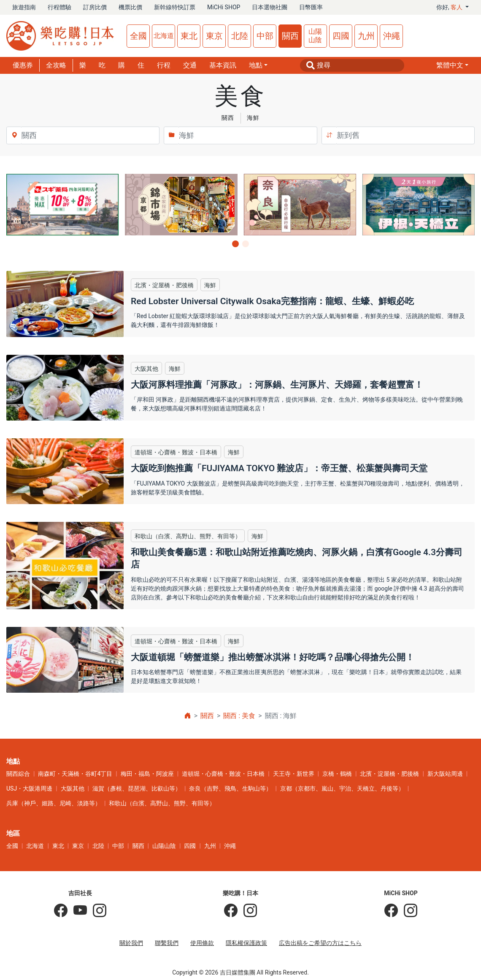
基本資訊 (223, 65)
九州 (366, 36)
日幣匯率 (311, 7)
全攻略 (56, 65)
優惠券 (23, 65)
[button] (452, 65)
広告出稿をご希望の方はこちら (320, 943)
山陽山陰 (315, 36)
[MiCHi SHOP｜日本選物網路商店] (408, 911)
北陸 (240, 36)
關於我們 (131, 943)
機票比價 (130, 7)
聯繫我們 (167, 943)
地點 (256, 65)
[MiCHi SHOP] (391, 911)
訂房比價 (95, 7)
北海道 (164, 36)
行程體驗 (59, 7)
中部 (265, 36)
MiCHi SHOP (224, 7)
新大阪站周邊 (445, 774)
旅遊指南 (24, 7)
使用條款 (202, 943)
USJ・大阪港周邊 (29, 788)
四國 (341, 36)
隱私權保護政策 (246, 943)
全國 (138, 36)
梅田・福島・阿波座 (147, 774)
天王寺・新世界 (294, 774)
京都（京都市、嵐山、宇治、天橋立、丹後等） (342, 788)
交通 (190, 65)
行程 (164, 65)
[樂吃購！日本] (231, 911)
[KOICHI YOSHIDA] (97, 911)
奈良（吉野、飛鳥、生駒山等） (230, 788)
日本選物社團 (270, 7)
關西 (290, 36)
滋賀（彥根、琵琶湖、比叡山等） (137, 788)
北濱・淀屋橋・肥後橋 (389, 774)
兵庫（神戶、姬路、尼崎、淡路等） (54, 803)
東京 (214, 36)
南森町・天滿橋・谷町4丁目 (75, 774)
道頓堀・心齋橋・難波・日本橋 (223, 774)
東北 (189, 36)
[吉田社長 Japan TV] (77, 911)
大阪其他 (73, 788)
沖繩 (392, 36)
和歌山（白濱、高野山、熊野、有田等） (162, 803)
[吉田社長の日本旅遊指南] (61, 911)
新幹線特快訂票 (175, 7)
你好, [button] (450, 7)
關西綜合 (18, 774)
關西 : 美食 (239, 716)
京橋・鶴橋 (337, 774)
